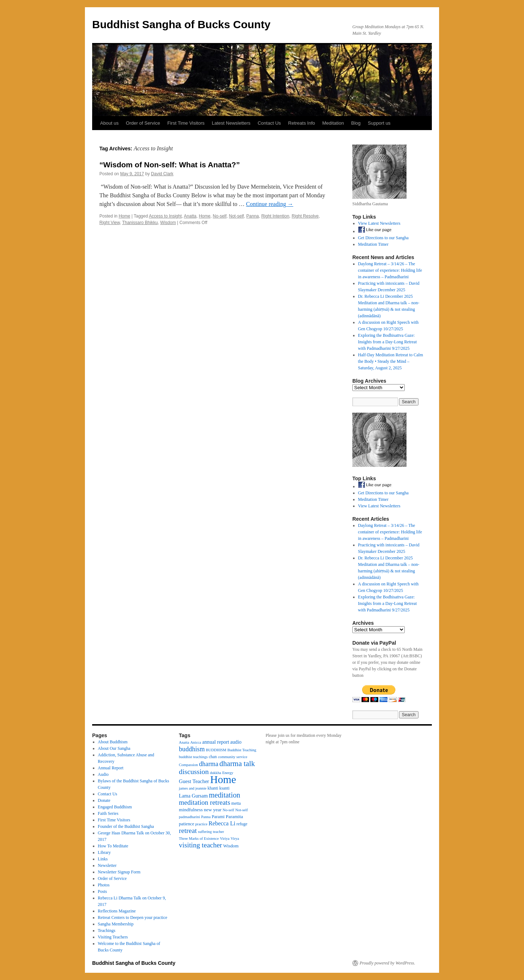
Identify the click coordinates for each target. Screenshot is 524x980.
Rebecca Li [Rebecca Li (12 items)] (222, 823)
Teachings (107, 930)
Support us (379, 123)
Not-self (237, 216)
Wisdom (168, 223)
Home (124, 216)
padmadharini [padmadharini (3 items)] (190, 817)
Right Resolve (305, 216)
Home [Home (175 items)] (223, 779)
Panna (253, 216)
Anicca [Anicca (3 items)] (196, 742)
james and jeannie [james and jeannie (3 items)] (193, 788)
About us (109, 123)
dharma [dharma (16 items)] (209, 764)
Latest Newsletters (231, 123)
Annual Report (111, 768)
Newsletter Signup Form (119, 872)
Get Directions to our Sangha (383, 238)
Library (104, 852)
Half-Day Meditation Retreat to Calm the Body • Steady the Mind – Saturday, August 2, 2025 (391, 361)
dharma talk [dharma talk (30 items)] (237, 764)
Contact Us (269, 123)
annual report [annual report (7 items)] (216, 742)
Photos (104, 885)
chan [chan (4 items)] (213, 757)
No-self (220, 216)
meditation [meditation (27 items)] (225, 795)
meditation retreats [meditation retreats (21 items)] (205, 802)
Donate (104, 800)
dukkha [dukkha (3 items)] (216, 773)
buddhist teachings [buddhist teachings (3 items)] (193, 757)
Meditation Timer (373, 244)
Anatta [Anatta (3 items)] (184, 742)
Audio (103, 774)
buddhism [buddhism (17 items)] (192, 749)
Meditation (333, 123)
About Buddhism (113, 742)
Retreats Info (301, 123)
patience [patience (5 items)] (186, 824)
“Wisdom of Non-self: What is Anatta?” (170, 165)
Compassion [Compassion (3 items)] (188, 765)
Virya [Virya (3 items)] (235, 839)
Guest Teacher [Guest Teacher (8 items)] (194, 781)
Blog (356, 123)
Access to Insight (165, 216)
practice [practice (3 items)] (201, 824)
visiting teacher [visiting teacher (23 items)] (201, 845)
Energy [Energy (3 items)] (228, 773)
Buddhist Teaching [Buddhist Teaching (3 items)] (242, 750)
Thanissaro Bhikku (140, 223)
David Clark (162, 174)
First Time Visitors (186, 123)
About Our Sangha (114, 748)
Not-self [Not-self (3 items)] (242, 810)
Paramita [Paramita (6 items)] (235, 816)
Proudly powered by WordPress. (387, 963)
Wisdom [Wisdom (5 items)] (231, 846)
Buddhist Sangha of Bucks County (181, 24)
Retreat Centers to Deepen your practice (133, 917)
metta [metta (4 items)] (236, 803)
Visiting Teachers (113, 937)
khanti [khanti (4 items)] (213, 788)
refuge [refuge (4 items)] (242, 824)
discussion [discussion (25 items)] (194, 771)
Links (103, 859)
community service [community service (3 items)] (233, 757)
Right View (109, 223)
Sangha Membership (116, 924)
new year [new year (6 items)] (213, 810)
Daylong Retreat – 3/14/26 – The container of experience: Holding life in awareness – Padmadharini (390, 270)
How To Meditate (113, 846)
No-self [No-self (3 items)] (228, 810)
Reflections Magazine (117, 911)
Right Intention (275, 216)
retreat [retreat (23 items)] (188, 831)
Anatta (190, 216)
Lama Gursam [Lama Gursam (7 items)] (193, 796)
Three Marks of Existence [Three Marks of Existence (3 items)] (199, 839)
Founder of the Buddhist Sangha (126, 826)
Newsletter (107, 865)
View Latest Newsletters (379, 223)
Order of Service (143, 123)
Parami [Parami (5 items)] (218, 817)
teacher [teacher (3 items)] (218, 832)
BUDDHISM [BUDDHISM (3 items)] (216, 750)
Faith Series (108, 813)
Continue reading (270, 204)
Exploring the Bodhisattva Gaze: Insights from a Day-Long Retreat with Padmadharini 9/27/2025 (388, 342)
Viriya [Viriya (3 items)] (225, 839)
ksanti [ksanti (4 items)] (224, 788)
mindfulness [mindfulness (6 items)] (191, 810)
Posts (102, 891)
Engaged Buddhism (115, 807)
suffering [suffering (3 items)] (205, 832)
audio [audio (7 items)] (236, 742)
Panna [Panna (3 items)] (206, 817)
